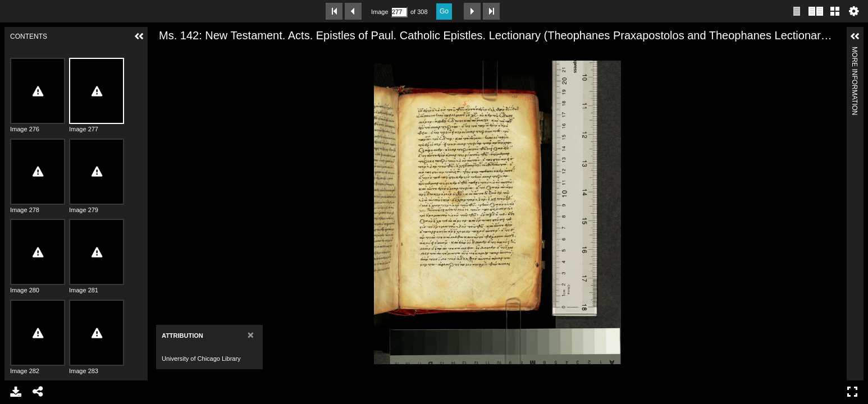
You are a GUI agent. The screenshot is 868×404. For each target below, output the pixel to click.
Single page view (797, 11)
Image (380, 12)
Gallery (835, 11)
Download (16, 392)
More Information (855, 51)
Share (38, 392)
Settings (854, 11)
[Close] (251, 335)
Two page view (816, 11)
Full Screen (852, 392)
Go (444, 11)
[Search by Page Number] (399, 12)
